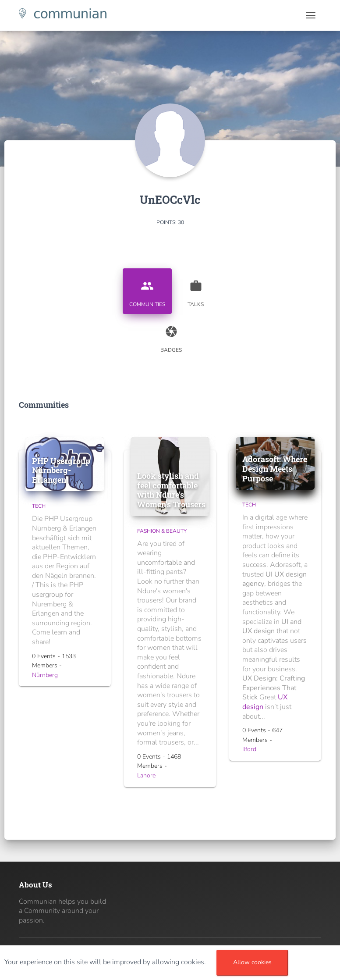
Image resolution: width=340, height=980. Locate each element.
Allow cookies (252, 962)
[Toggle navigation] (311, 15)
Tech (39, 506)
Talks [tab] (196, 290)
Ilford (249, 749)
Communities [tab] (147, 290)
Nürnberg (45, 675)
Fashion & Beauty (162, 531)
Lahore (146, 775)
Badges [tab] (171, 336)
